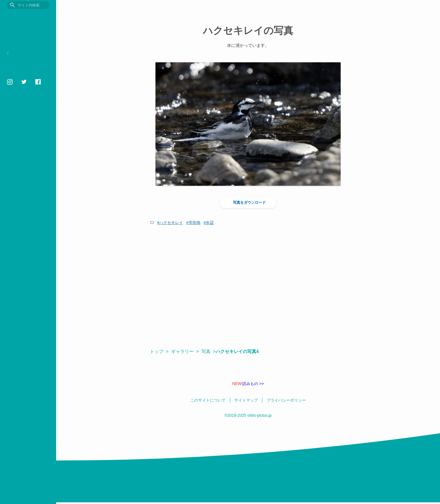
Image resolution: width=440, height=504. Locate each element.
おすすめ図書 (21, 81)
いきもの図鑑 (21, 55)
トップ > (159, 351)
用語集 (14, 90)
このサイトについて (21, 141)
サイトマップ (16, 160)
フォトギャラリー (26, 98)
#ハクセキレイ (170, 223)
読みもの (17, 72)
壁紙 (12, 116)
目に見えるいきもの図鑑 (28, 16)
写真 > (208, 351)
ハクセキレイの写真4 (240, 351)
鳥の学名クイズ (24, 124)
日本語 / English (18, 167)
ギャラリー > (185, 351)
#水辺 (209, 223)
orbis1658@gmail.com (24, 182)
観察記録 (17, 64)
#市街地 (193, 223)
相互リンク (15, 154)
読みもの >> (248, 384)
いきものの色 (21, 107)
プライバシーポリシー (22, 147)
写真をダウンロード (248, 203)
